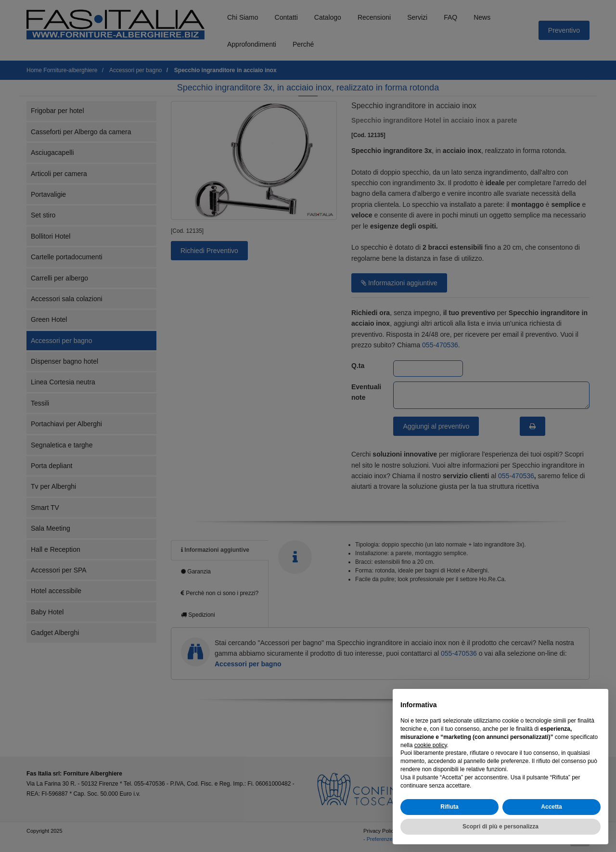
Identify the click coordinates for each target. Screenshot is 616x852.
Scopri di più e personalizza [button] (500, 827)
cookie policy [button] (431, 745)
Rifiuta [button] (449, 807)
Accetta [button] (551, 807)
